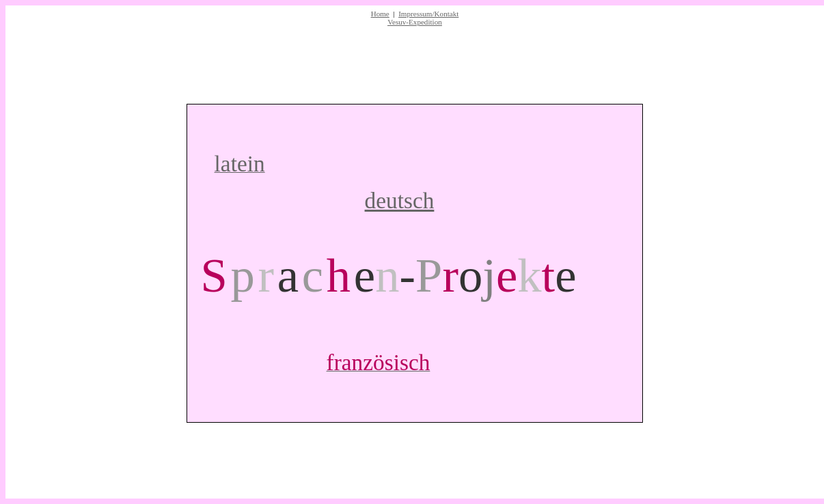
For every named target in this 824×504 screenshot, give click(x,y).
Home (380, 14)
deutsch (400, 200)
